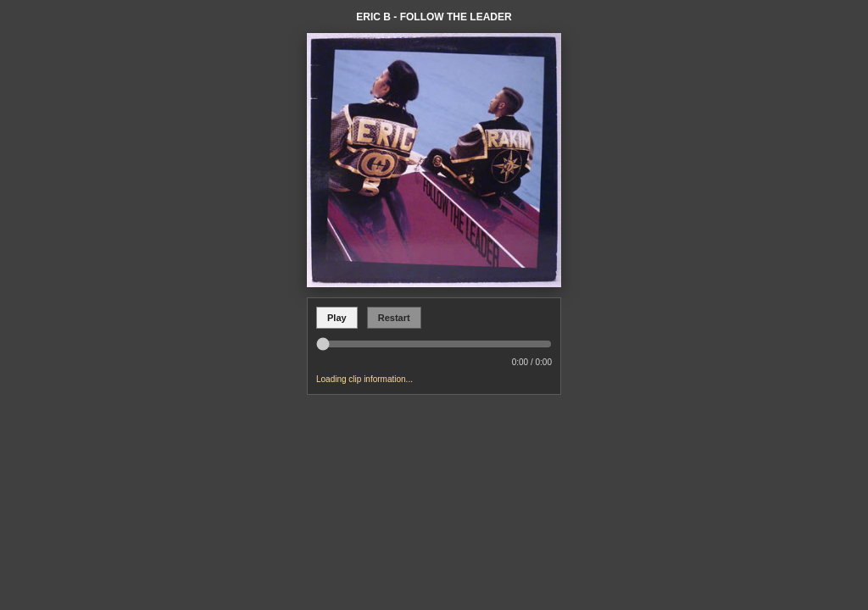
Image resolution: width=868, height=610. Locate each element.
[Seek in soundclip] (434, 344)
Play (337, 318)
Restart (394, 318)
